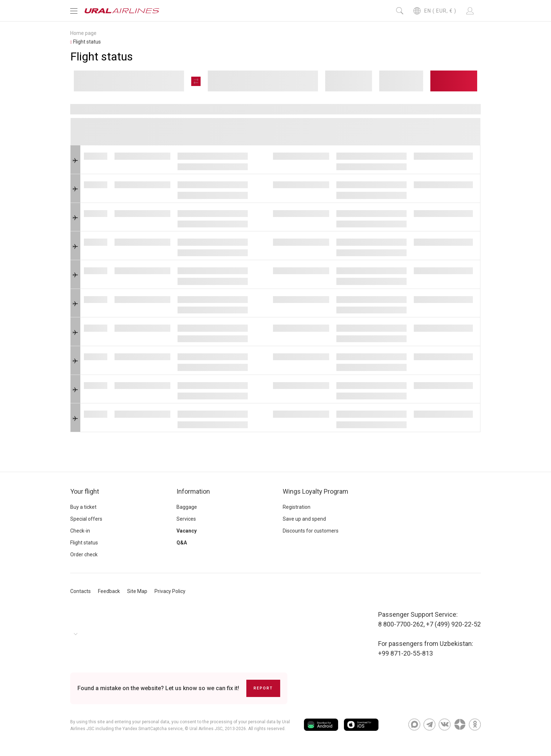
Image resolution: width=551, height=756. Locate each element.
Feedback (109, 591)
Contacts (80, 591)
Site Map (137, 591)
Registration (297, 507)
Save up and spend (304, 519)
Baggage (187, 507)
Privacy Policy (170, 591)
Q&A (182, 543)
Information (193, 491)
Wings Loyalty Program (315, 491)
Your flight (85, 491)
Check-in (80, 531)
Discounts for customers (311, 531)
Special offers (86, 519)
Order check (84, 554)
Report (263, 688)
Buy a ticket (83, 507)
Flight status (84, 543)
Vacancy (187, 531)
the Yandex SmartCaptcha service (149, 729)
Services (186, 519)
